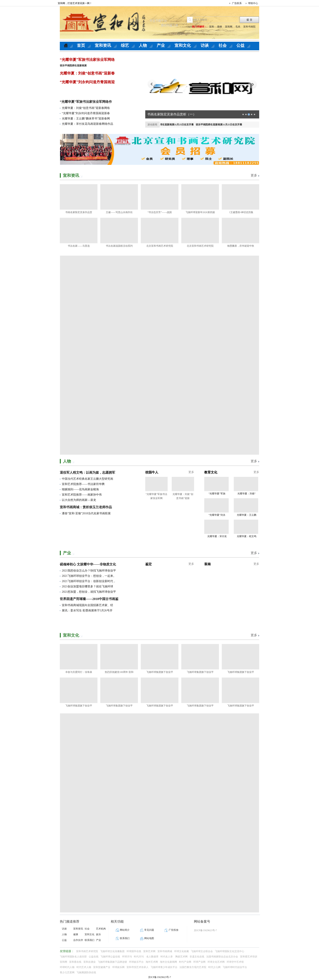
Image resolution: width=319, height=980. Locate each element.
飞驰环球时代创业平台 (235, 967)
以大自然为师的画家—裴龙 (79, 500)
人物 (143, 45)
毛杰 (238, 27)
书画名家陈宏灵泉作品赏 (79, 212)
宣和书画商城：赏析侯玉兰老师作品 (86, 507)
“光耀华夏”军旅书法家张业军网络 (87, 60)
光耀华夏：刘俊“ (246, 494)
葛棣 (220, 27)
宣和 (212, 27)
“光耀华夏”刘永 (217, 515)
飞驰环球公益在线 (110, 957)
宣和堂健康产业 (102, 967)
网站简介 (125, 930)
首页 (81, 45)
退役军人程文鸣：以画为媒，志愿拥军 (87, 472)
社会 (223, 45)
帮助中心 (253, 3)
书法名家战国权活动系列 (119, 246)
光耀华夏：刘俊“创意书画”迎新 (183, 496)
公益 (240, 45)
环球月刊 (127, 957)
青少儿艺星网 (67, 972)
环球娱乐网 (118, 967)
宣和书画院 (249, 27)
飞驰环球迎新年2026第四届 (200, 212)
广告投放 (174, 930)
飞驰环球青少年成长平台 (164, 967)
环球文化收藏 (181, 951)
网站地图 (149, 938)
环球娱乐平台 (136, 962)
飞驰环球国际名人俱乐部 (73, 957)
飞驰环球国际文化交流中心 (229, 951)
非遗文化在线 (197, 957)
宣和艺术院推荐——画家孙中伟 (82, 495)
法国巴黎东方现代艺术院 (193, 967)
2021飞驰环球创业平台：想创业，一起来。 (89, 576)
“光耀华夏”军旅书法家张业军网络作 (86, 102)
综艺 (125, 45)
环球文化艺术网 (216, 962)
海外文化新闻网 (168, 962)
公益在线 (94, 957)
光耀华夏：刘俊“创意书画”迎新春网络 (86, 108)
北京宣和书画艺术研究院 (160, 246)
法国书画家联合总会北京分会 (222, 957)
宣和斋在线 (75, 962)
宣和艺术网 (149, 951)
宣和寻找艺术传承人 (138, 967)
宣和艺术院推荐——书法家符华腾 (83, 484)
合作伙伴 (78, 940)
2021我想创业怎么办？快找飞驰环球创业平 (89, 571)
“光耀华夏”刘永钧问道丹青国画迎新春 (86, 113)
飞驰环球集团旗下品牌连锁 (112, 962)
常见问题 (149, 930)
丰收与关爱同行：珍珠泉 (79, 672)
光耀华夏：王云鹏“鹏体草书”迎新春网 (86, 119)
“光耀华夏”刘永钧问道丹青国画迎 (87, 82)
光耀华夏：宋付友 (217, 536)
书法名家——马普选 (79, 246)
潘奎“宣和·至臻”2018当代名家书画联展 (86, 513)
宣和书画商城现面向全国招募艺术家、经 (87, 605)
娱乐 (98, 934)
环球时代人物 (67, 967)
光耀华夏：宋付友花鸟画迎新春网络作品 (87, 124)
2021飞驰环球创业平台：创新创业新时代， (89, 581)
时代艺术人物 (84, 967)
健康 (76, 934)
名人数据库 (152, 957)
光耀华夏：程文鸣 (247, 536)
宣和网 (229, 27)
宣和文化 (183, 45)
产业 (161, 45)
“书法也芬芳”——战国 (160, 212)
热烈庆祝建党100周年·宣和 (119, 672)
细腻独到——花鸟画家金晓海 (80, 489)
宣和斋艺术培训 (249, 957)
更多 (254, 175)
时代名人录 (167, 957)
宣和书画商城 (165, 951)
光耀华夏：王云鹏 (247, 515)
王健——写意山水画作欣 (119, 212)
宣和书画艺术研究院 (87, 951)
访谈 (205, 45)
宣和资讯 (103, 45)
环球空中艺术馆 (235, 962)
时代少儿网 (214, 967)
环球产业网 (199, 962)
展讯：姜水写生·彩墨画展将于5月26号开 (87, 610)
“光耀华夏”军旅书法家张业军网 (157, 496)
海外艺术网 (152, 962)
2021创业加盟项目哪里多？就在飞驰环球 (87, 586)
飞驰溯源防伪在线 (86, 972)
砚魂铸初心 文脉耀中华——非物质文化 (88, 564)
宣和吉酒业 (90, 962)
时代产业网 (185, 962)
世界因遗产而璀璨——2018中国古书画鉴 (89, 599)
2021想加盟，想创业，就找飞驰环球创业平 (89, 592)
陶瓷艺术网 (181, 957)
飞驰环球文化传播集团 (112, 951)
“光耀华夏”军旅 (217, 494)
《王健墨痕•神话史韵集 (240, 212)
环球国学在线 (134, 951)
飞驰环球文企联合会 (202, 951)
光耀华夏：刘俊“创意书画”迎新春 (87, 73)
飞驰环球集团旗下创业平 (160, 672)
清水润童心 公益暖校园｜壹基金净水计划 (177, 114)
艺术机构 (101, 929)
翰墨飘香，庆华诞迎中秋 (241, 246)
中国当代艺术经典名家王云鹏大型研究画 (87, 479)
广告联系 (237, 3)
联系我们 (90, 940)
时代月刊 (139, 957)
